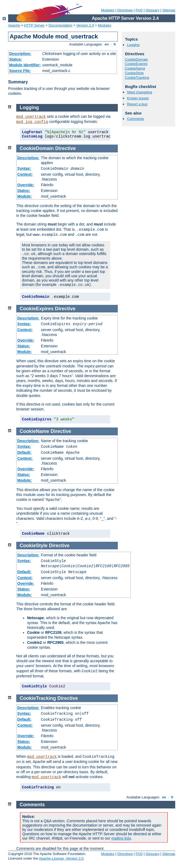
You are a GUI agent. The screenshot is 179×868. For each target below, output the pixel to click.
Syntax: (24, 168)
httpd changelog (140, 92)
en (107, 44)
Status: (16, 59)
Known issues (138, 98)
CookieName (135, 68)
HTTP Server (34, 25)
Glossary (152, 10)
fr (115, 44)
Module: (25, 196)
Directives (125, 10)
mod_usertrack (31, 117)
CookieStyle (134, 73)
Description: (20, 54)
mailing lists (121, 838)
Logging (133, 45)
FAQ (139, 10)
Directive (66, 148)
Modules (108, 10)
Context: (25, 174)
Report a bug (137, 104)
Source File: (20, 71)
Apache (14, 25)
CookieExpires (136, 64)
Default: (24, 452)
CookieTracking (137, 78)
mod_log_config (32, 122)
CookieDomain (136, 59)
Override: (26, 185)
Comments (136, 119)
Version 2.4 (85, 25)
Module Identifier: (25, 65)
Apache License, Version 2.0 (61, 858)
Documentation (60, 25)
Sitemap (169, 10)
